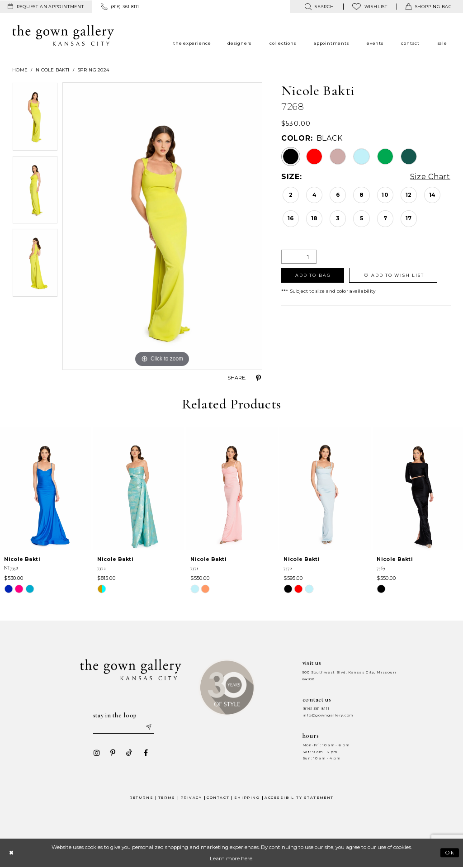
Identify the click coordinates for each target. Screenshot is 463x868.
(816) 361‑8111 (316, 709)
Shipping (247, 798)
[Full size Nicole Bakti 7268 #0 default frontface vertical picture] (162, 226)
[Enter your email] (123, 727)
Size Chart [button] (430, 177)
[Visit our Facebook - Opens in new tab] (145, 753)
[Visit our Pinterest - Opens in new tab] (113, 753)
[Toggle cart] (429, 7)
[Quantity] (299, 257)
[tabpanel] (35, 119)
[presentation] (46, 489)
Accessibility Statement (299, 798)
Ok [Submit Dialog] (450, 853)
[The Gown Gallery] (63, 35)
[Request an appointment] (46, 7)
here (247, 859)
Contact (218, 798)
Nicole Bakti (52, 70)
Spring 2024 (93, 70)
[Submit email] (148, 727)
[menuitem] (46, 7)
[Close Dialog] (11, 853)
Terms (167, 798)
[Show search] (319, 7)
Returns (141, 798)
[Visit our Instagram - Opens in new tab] (96, 753)
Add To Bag (313, 275)
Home (20, 70)
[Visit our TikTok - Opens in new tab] (129, 753)
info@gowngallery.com (328, 715)
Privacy (191, 798)
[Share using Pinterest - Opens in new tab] (259, 378)
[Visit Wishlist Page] (370, 7)
